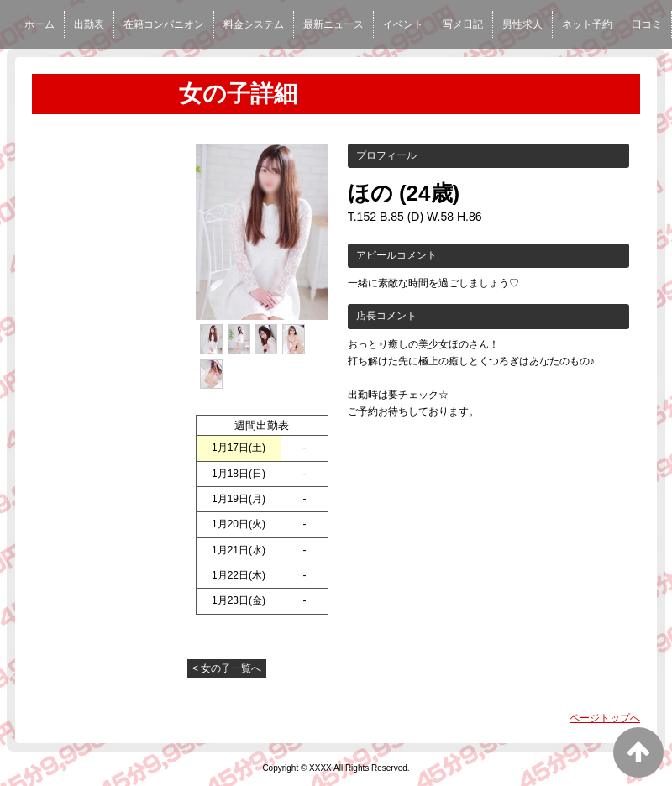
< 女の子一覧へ (227, 668)
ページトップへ (605, 718)
